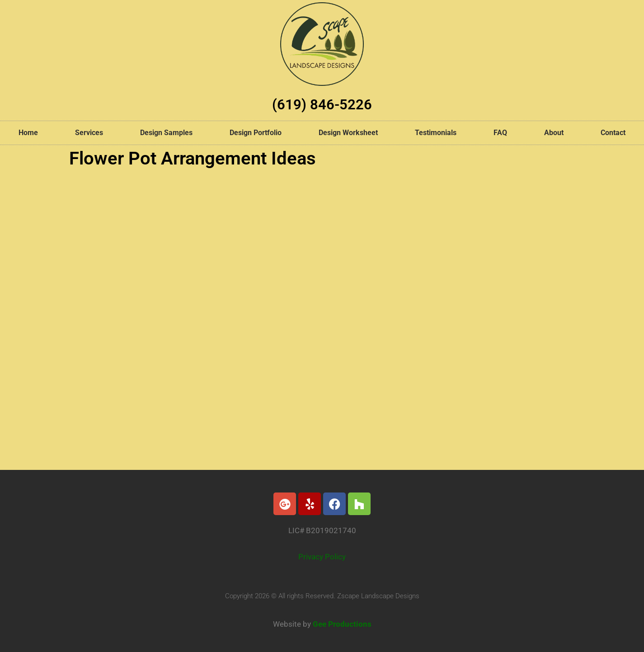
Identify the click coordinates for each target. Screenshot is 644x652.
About (554, 133)
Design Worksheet (348, 133)
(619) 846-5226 (322, 104)
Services (89, 133)
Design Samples (166, 133)
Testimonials (436, 133)
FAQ (500, 133)
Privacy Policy (322, 557)
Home (28, 133)
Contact (613, 133)
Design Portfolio (256, 133)
